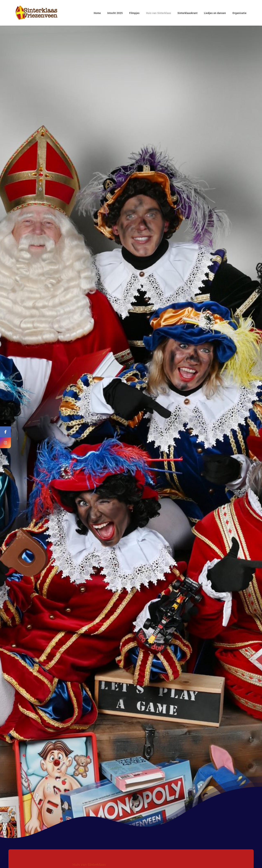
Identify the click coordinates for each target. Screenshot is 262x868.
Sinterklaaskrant (187, 13)
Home (97, 13)
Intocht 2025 (115, 13)
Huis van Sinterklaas (159, 13)
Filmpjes (134, 13)
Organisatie (239, 13)
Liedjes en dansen (215, 13)
